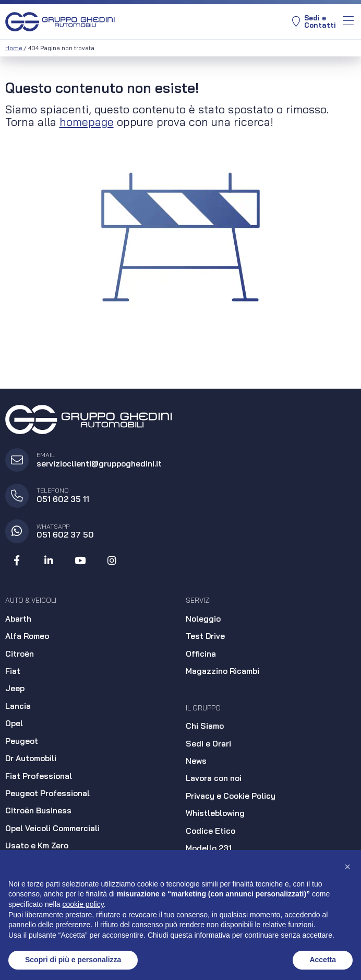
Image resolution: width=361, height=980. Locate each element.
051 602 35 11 (63, 499)
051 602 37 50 (65, 535)
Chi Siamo (205, 726)
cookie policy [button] (83, 904)
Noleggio (203, 619)
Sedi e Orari (208, 744)
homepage (87, 122)
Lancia (18, 706)
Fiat (13, 671)
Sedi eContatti (314, 22)
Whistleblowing (215, 813)
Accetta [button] (323, 960)
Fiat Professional (39, 776)
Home (14, 48)
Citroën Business (38, 810)
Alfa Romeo (27, 636)
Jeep (15, 688)
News (196, 761)
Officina (201, 654)
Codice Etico (210, 831)
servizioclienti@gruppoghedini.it (99, 464)
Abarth (18, 619)
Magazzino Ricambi (222, 671)
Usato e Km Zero (37, 845)
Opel (14, 723)
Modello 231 (209, 848)
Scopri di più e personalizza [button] (73, 960)
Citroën (20, 654)
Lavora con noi (214, 778)
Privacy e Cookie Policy (231, 796)
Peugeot (22, 741)
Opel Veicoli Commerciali (52, 828)
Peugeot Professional (47, 793)
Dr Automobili (31, 758)
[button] (347, 867)
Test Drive (205, 636)
